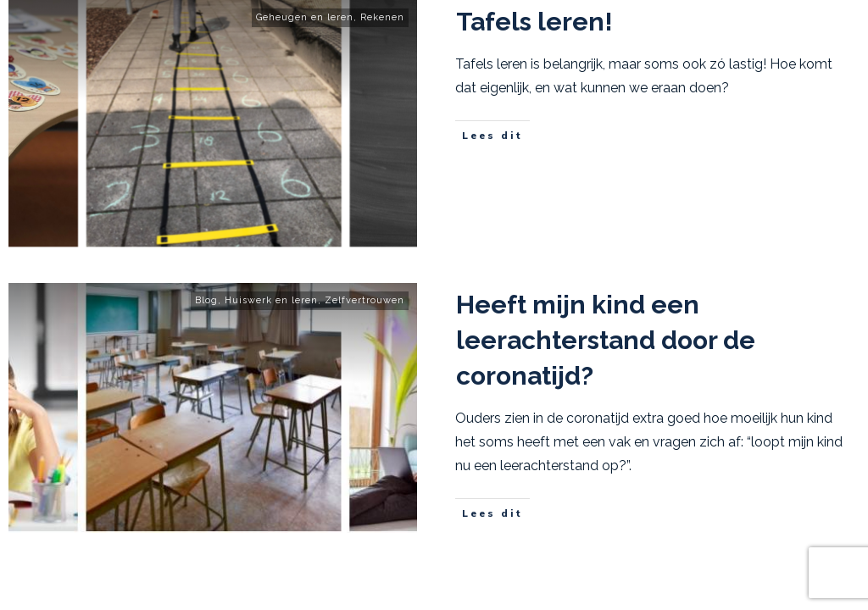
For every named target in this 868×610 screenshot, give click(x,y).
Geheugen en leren (305, 17)
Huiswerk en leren (271, 300)
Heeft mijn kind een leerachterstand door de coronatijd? (606, 340)
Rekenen (382, 17)
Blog (206, 300)
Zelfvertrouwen (364, 300)
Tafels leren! (534, 22)
